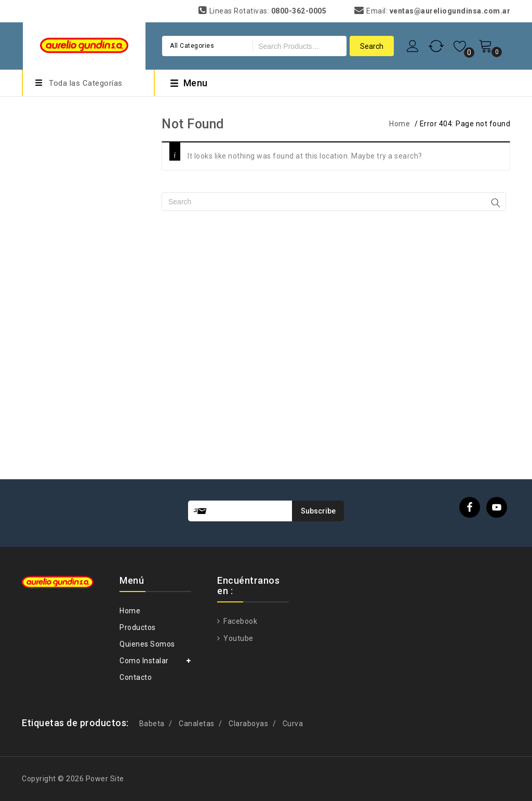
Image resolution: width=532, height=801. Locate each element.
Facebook (240, 621)
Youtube (238, 638)
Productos (138, 627)
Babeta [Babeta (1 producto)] (152, 724)
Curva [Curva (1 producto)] (293, 724)
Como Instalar (144, 661)
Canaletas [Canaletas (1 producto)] (197, 724)
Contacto (136, 677)
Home (400, 124)
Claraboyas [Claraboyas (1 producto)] (248, 724)
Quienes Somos (147, 644)
